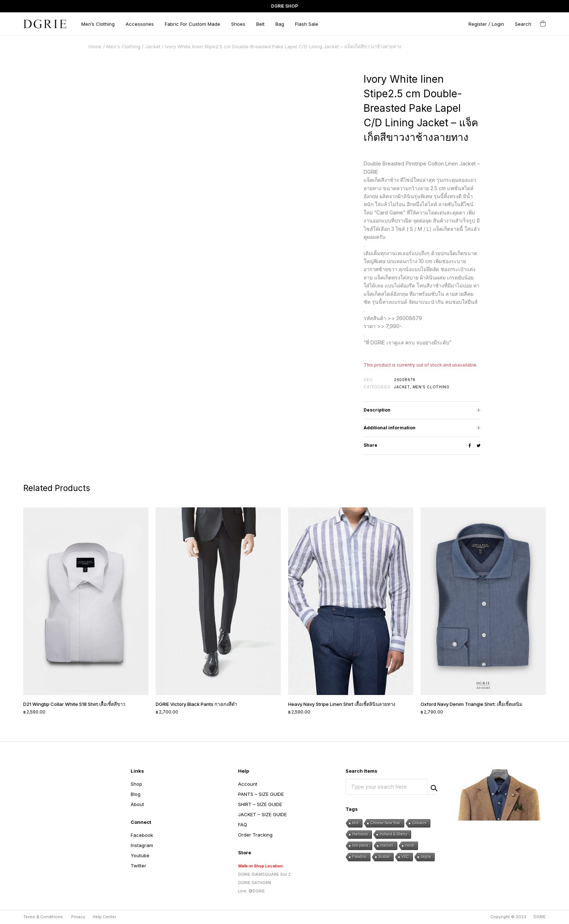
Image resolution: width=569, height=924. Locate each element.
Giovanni (419, 823)
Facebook (142, 835)
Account (248, 784)
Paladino (359, 857)
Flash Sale (307, 24)
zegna (426, 857)
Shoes (238, 24)
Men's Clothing (123, 46)
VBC (406, 857)
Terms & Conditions (43, 917)
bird (355, 823)
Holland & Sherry (394, 834)
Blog (136, 794)
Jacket (153, 46)
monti (410, 845)
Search (433, 787)
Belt (260, 24)
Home (95, 46)
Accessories (140, 24)
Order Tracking (255, 835)
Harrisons (360, 834)
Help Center (104, 917)
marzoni (387, 845)
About (137, 804)
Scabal (384, 857)
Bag (280, 24)
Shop (136, 784)
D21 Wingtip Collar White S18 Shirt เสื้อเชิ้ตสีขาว (74, 704)
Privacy (78, 917)
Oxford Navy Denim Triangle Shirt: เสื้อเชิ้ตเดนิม (472, 704)
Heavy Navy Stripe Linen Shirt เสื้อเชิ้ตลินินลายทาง (342, 704)
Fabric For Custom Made (193, 24)
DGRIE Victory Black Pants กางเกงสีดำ (196, 704)
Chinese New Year (385, 823)
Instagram (142, 845)
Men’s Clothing (98, 24)
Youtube (140, 855)
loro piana (360, 845)
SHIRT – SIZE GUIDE (260, 804)
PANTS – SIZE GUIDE (261, 794)
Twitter (138, 866)
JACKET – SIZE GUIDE (262, 814)
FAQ (243, 825)
